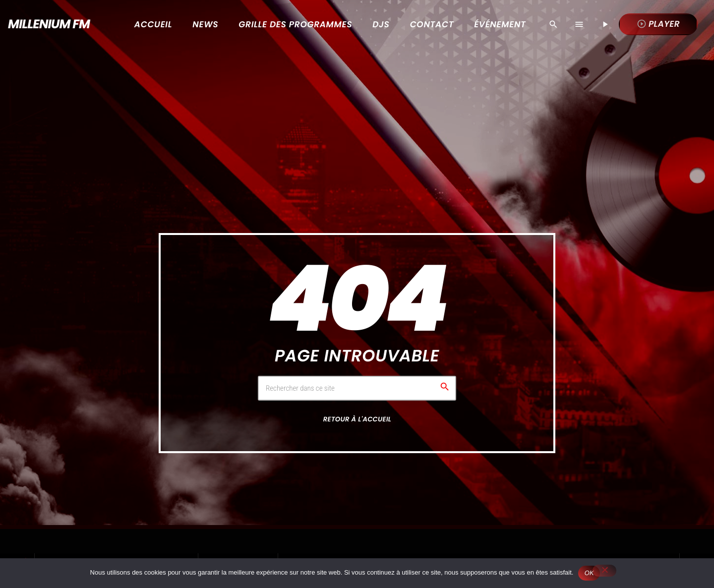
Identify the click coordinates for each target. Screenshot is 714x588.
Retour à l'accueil (357, 419)
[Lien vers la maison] (45, 24)
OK (589, 573)
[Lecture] (605, 24)
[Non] (604, 571)
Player (658, 24)
